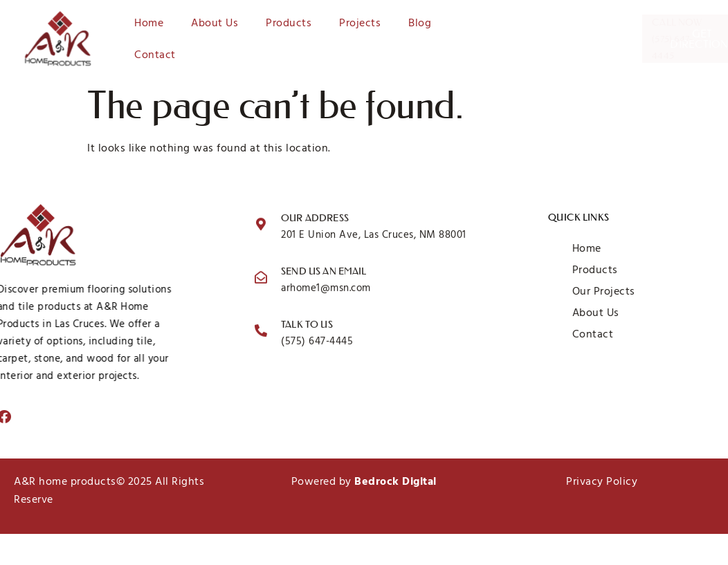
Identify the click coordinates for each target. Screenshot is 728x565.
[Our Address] (261, 225)
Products (289, 23)
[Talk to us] (261, 332)
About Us (215, 23)
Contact (155, 55)
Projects (360, 23)
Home (149, 23)
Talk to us (307, 326)
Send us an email (324, 273)
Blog (420, 23)
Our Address (315, 220)
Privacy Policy (602, 481)
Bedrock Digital (395, 481)
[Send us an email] (261, 279)
